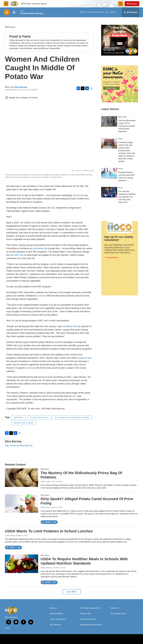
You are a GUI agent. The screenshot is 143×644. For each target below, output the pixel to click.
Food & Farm (20, 36)
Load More (71, 592)
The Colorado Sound (118, 614)
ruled (33, 223)
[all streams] (131, 12)
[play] (7, 12)
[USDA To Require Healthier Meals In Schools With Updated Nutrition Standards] (22, 564)
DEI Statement (55, 625)
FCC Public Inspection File (90, 608)
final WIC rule (17, 255)
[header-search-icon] (121, 4)
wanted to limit (84, 358)
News (121, 139)
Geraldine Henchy (72, 326)
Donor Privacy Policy (88, 619)
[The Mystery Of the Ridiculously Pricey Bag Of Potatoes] (22, 478)
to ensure (31, 368)
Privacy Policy (85, 614)
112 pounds (78, 195)
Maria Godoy (46, 481)
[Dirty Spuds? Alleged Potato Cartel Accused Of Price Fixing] (22, 504)
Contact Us (114, 608)
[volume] (14, 12)
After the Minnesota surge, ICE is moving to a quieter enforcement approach (127, 126)
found (40, 296)
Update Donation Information (91, 625)
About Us (53, 608)
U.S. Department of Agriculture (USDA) (72, 417)
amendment (39, 248)
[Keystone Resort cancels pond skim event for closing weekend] (109, 173)
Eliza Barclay (21, 87)
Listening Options (56, 614)
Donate (133, 4)
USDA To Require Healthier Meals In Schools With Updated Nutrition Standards (84, 561)
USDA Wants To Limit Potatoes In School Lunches (49, 531)
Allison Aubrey (46, 568)
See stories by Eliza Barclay (19, 445)
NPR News (10, 27)
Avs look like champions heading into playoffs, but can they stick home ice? (127, 197)
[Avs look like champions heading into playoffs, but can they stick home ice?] (109, 192)
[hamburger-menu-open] (6, 4)
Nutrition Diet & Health (24, 423)
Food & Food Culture (39, 417)
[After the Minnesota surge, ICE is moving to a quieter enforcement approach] (109, 121)
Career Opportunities (58, 619)
